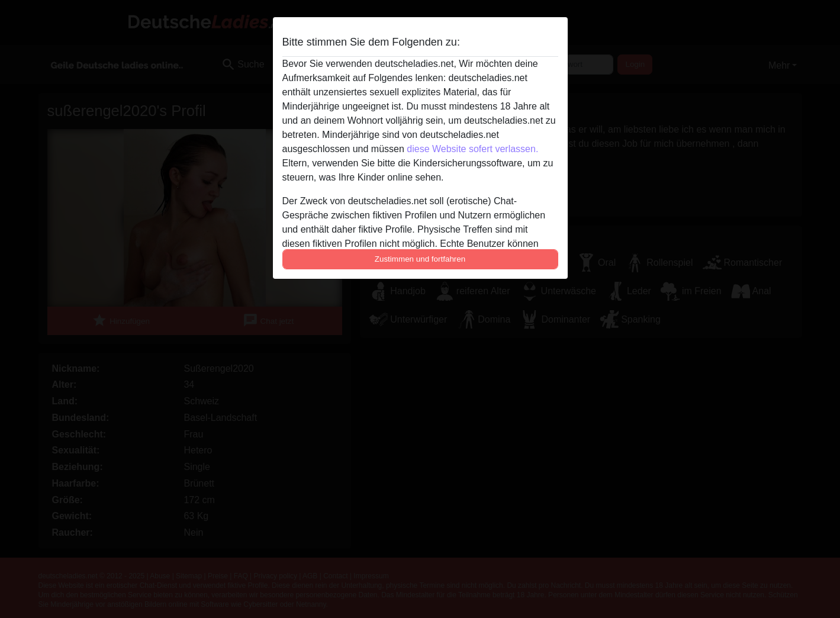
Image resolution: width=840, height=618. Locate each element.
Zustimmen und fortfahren (420, 259)
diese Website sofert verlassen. (472, 149)
